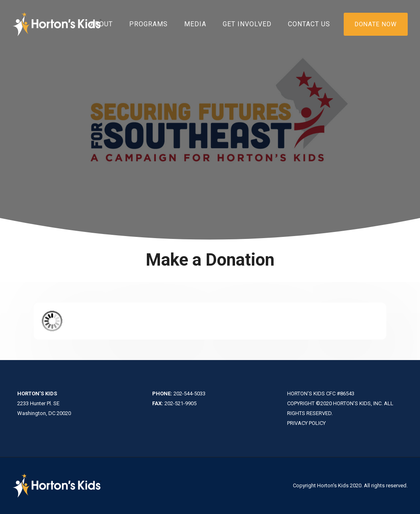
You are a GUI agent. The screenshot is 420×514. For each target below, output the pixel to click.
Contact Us (309, 24)
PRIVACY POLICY (306, 423)
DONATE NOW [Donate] (376, 24)
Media (195, 24)
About (102, 24)
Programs (148, 24)
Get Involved (247, 24)
